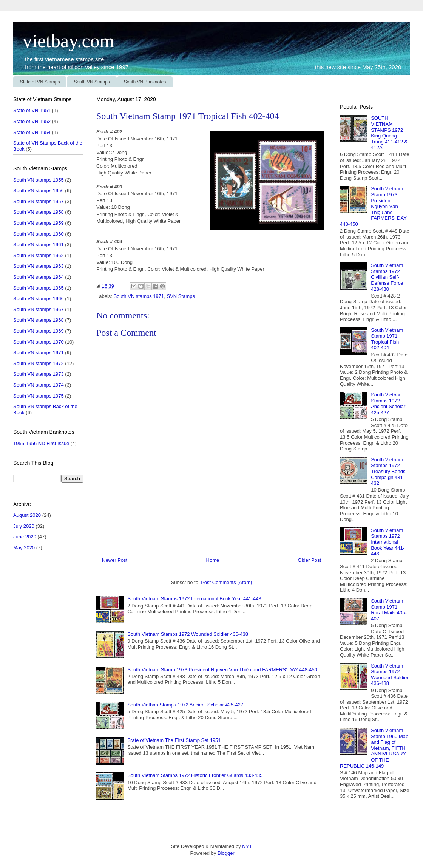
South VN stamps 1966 (39, 298)
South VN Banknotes (145, 82)
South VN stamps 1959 (39, 223)
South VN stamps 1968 (39, 320)
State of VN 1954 (32, 132)
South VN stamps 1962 (39, 255)
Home (213, 560)
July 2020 (24, 526)
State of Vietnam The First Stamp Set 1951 (174, 740)
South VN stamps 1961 (39, 244)
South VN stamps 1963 (39, 266)
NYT (247, 846)
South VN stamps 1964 (39, 277)
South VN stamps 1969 (39, 331)
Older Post (310, 560)
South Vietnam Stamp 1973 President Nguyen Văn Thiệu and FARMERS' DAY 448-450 (222, 670)
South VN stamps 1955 (39, 180)
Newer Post (115, 560)
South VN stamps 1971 (139, 296)
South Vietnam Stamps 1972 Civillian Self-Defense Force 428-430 (387, 277)
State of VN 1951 (32, 110)
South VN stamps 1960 (39, 234)
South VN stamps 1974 (39, 385)
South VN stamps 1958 (39, 212)
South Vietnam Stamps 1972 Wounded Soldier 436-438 (188, 634)
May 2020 (24, 548)
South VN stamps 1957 (39, 201)
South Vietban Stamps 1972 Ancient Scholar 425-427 (185, 705)
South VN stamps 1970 (39, 342)
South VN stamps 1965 (39, 288)
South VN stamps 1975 (39, 396)
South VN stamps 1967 (39, 309)
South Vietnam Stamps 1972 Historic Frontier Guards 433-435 (195, 775)
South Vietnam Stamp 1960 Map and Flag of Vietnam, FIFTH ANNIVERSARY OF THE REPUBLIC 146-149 (374, 748)
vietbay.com (64, 41)
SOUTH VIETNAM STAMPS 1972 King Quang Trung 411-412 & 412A (389, 133)
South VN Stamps (92, 82)
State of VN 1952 (32, 121)
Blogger (226, 853)
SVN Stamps (181, 296)
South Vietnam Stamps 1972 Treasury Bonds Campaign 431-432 (388, 471)
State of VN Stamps (40, 82)
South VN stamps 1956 (39, 190)
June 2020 (25, 537)
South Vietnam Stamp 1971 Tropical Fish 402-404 (387, 339)
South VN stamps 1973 (39, 374)
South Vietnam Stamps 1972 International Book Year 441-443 (194, 599)
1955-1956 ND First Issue (41, 443)
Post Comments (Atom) (226, 582)
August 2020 (27, 515)
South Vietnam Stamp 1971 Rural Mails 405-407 (389, 610)
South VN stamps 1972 (39, 363)
